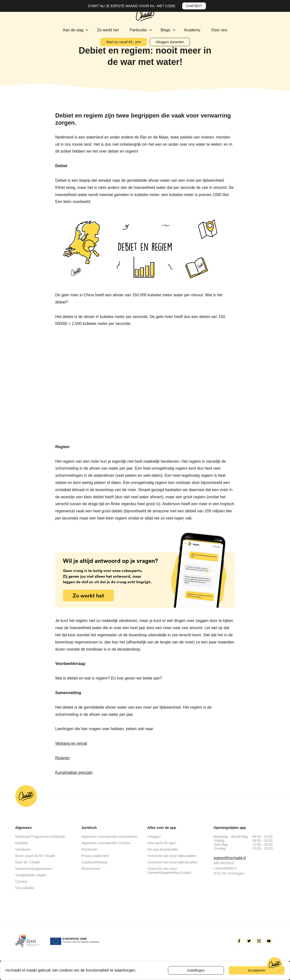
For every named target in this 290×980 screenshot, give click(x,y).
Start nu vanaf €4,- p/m (124, 42)
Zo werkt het (108, 30)
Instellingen (196, 970)
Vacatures (23, 849)
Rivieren (63, 758)
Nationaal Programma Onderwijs (40, 837)
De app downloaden (163, 849)
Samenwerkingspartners (34, 869)
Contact (21, 881)
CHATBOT (194, 6)
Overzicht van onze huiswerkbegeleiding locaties (169, 871)
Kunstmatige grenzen (74, 772)
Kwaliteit (22, 843)
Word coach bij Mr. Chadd (35, 856)
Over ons (219, 30)
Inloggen (154, 837)
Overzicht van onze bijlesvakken (172, 856)
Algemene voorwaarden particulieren (109, 837)
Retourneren (91, 869)
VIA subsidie (25, 888)
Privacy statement (95, 856)
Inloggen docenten (170, 42)
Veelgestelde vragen (31, 875)
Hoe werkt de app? (162, 843)
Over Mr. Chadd (27, 862)
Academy (193, 30)
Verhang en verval (71, 743)
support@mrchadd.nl (230, 858)
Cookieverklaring (94, 862)
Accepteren (257, 970)
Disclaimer (89, 849)
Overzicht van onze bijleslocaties (172, 862)
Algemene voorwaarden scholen (106, 843)
